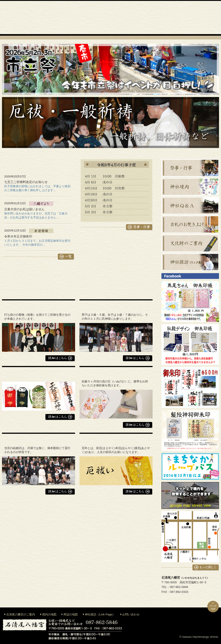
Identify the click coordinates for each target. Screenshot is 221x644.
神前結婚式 (150, 18)
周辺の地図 (71, 614)
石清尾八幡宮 (23, 57)
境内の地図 (49, 614)
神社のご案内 (71, 18)
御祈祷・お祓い (97, 18)
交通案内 (204, 18)
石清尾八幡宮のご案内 (21, 614)
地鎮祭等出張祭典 (124, 18)
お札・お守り (177, 18)
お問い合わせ (131, 614)
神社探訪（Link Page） (100, 614)
